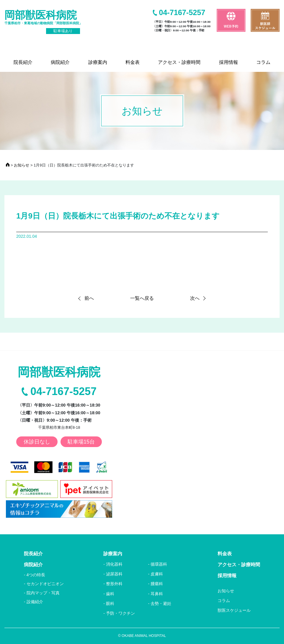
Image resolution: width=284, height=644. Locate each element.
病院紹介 (33, 565)
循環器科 (159, 564)
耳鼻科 (157, 594)
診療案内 (113, 554)
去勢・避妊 (161, 603)
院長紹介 (33, 554)
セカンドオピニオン (45, 584)
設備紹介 (35, 602)
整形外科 (114, 584)
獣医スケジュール (234, 610)
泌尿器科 (114, 574)
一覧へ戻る (142, 298)
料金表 (225, 554)
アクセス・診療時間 (239, 565)
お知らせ (226, 591)
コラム (224, 601)
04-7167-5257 (182, 13)
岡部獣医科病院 (43, 22)
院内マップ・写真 (43, 593)
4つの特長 (36, 575)
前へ (89, 298)
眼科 (110, 603)
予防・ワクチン (120, 613)
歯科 (110, 594)
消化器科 (114, 564)
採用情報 (227, 576)
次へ (195, 298)
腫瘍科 (157, 584)
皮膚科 (157, 574)
